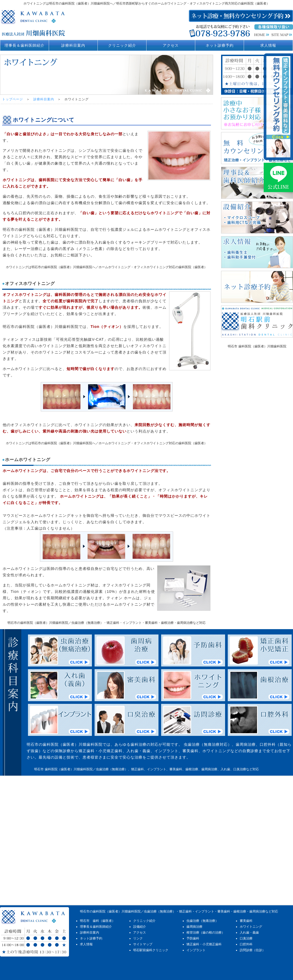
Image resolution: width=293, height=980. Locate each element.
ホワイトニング (251, 927)
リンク (138, 938)
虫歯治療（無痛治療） (202, 921)
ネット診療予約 (220, 45)
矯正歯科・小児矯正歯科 (204, 944)
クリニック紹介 (122, 45)
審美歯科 (246, 921)
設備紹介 (140, 927)
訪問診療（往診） (253, 950)
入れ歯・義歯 (249, 933)
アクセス (171, 45)
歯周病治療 (194, 927)
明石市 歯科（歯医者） (97, 921)
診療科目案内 (73, 45)
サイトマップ (143, 944)
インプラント (196, 950)
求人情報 (268, 45)
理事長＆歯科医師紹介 (25, 45)
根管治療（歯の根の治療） (206, 933)
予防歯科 (193, 938)
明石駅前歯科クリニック (151, 950)
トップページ (13, 99)
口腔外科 (246, 944)
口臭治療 (246, 938)
